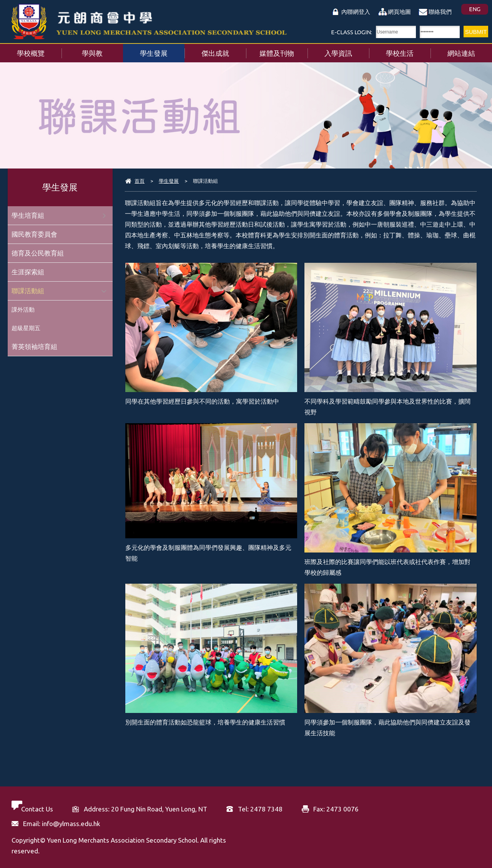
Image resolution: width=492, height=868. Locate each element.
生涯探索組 (28, 272)
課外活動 (23, 310)
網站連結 (470, 50)
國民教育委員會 (34, 234)
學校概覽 (39, 50)
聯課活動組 (28, 291)
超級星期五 (26, 328)
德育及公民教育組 (38, 253)
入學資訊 (347, 50)
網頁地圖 (399, 12)
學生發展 (162, 50)
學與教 (102, 50)
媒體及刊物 (283, 50)
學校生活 (408, 50)
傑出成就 (224, 50)
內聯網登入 (356, 12)
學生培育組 (28, 215)
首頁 (140, 181)
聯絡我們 (440, 12)
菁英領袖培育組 (34, 346)
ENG (475, 9)
